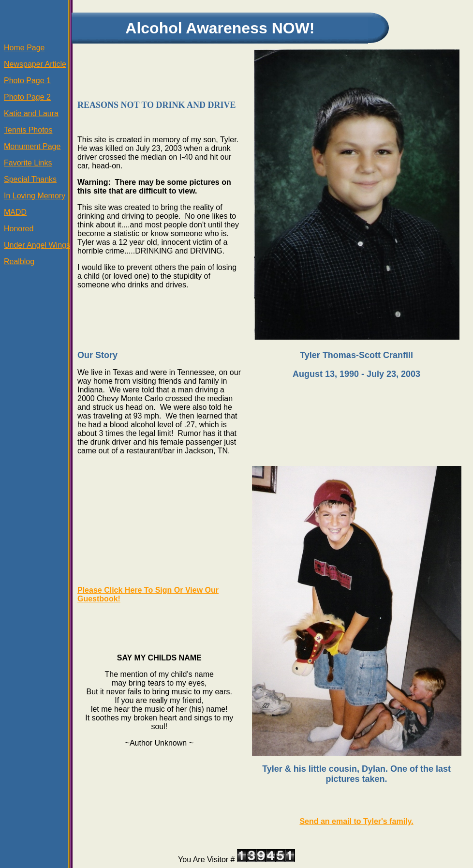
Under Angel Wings (37, 245)
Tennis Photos (28, 130)
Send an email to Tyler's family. (356, 821)
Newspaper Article (35, 64)
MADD (15, 212)
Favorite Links (28, 163)
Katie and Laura (31, 113)
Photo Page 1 (27, 81)
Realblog (19, 262)
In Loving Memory (35, 196)
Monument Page (32, 146)
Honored (19, 229)
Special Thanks (30, 179)
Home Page (24, 48)
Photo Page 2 (27, 97)
